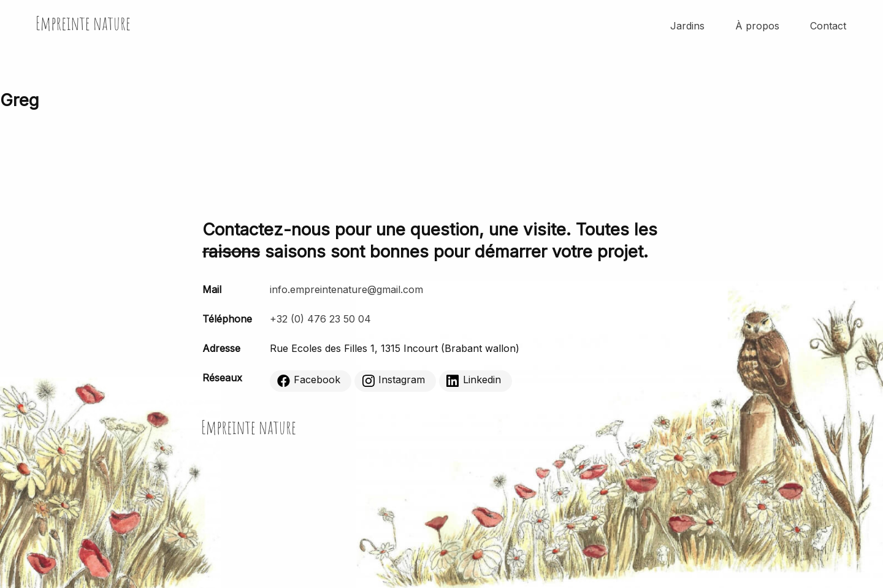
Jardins (687, 26)
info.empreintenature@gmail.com (346, 289)
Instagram (393, 380)
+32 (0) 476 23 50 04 (320, 319)
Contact (828, 26)
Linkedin (474, 380)
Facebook (309, 380)
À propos (757, 26)
